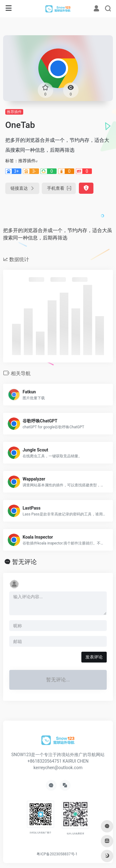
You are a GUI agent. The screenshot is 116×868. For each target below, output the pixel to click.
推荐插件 (14, 112)
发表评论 (94, 657)
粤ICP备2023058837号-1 (57, 854)
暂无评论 (24, 562)
